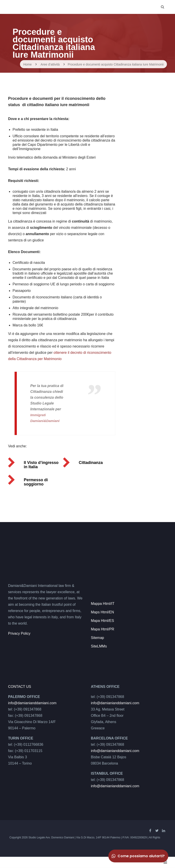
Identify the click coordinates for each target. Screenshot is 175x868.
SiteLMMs (99, 646)
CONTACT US (20, 687)
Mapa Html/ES (102, 621)
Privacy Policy (19, 633)
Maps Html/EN (102, 612)
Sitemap (97, 638)
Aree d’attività (50, 64)
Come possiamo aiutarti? (138, 856)
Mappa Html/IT (103, 604)
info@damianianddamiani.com (32, 703)
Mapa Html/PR (103, 629)
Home (27, 64)
